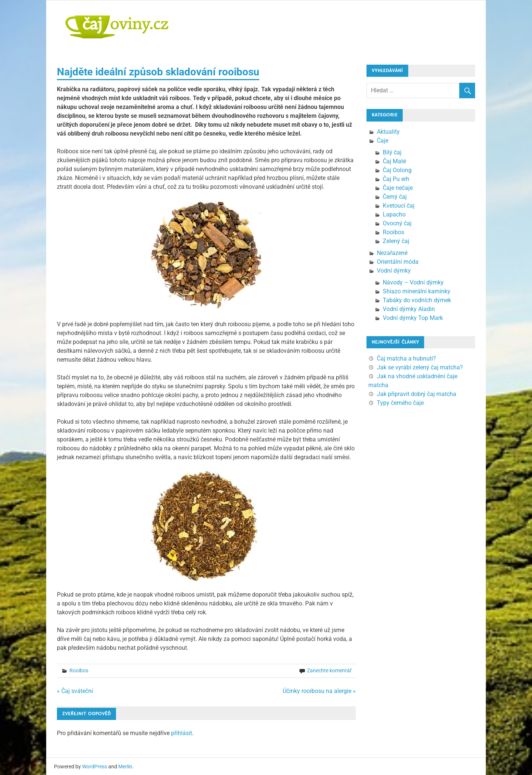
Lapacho (394, 214)
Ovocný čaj (397, 223)
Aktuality (388, 132)
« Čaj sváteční (75, 691)
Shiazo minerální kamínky (417, 291)
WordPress (95, 767)
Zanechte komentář (329, 670)
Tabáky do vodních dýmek (417, 300)
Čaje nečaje (398, 188)
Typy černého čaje (400, 403)
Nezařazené (392, 253)
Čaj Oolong (397, 170)
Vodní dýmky (394, 271)
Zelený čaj (396, 241)
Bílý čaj (392, 152)
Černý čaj (395, 197)
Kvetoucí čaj (399, 206)
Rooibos (79, 670)
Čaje (383, 141)
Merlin (125, 767)
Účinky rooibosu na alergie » (319, 691)
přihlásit (182, 733)
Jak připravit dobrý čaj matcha (417, 394)
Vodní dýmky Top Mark (413, 318)
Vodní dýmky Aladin (409, 309)
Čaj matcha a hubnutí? (406, 359)
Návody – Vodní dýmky (413, 282)
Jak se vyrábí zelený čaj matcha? (420, 367)
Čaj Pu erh (396, 179)
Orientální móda (398, 262)
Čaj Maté (394, 161)
